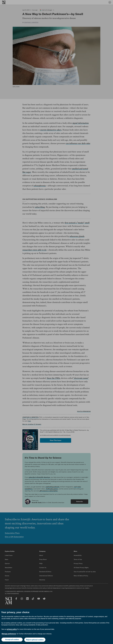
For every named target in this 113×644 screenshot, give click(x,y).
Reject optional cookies (35, 639)
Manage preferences (9, 632)
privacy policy (12, 628)
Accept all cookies (12, 639)
